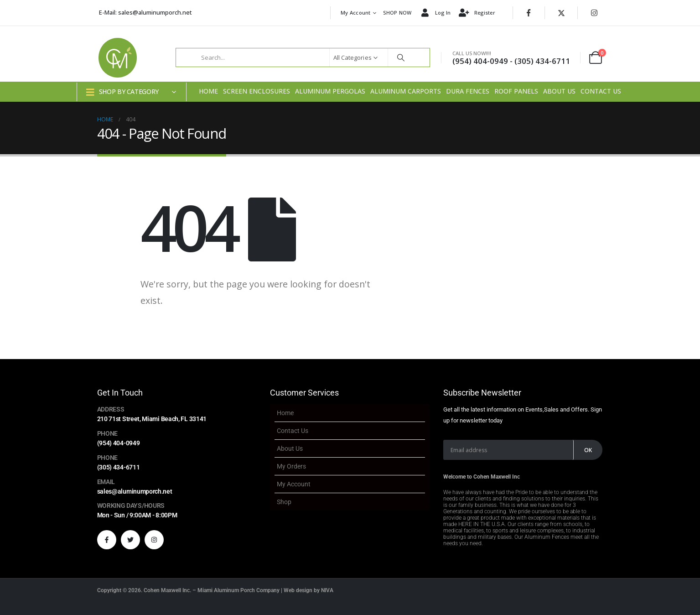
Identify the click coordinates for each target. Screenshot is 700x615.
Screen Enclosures (257, 91)
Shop (284, 502)
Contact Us (601, 91)
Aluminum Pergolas (330, 91)
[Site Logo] (118, 57)
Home (208, 91)
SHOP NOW (397, 13)
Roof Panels (516, 91)
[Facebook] (529, 13)
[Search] (401, 57)
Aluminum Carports (406, 91)
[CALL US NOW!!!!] (510, 58)
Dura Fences (468, 91)
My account (356, 13)
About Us (559, 91)
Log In (435, 13)
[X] (561, 13)
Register (477, 13)
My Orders (291, 466)
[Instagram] (594, 13)
